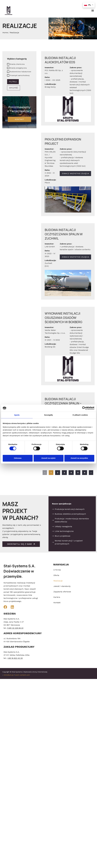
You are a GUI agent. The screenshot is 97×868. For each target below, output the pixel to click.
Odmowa (18, 458)
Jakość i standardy (62, 586)
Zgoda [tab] (17, 415)
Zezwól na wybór (48, 458)
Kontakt (57, 603)
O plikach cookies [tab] (80, 415)
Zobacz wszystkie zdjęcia (75, 173)
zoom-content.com (22, 675)
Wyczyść (14, 88)
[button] (93, 10)
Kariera (57, 597)
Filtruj (13, 82)
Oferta (56, 575)
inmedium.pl (9, 675)
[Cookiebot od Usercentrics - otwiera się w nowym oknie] (84, 408)
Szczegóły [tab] (48, 415)
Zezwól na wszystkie (79, 458)
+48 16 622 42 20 (15, 658)
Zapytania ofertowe (62, 592)
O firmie (57, 570)
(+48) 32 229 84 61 (15, 628)
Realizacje (58, 581)
